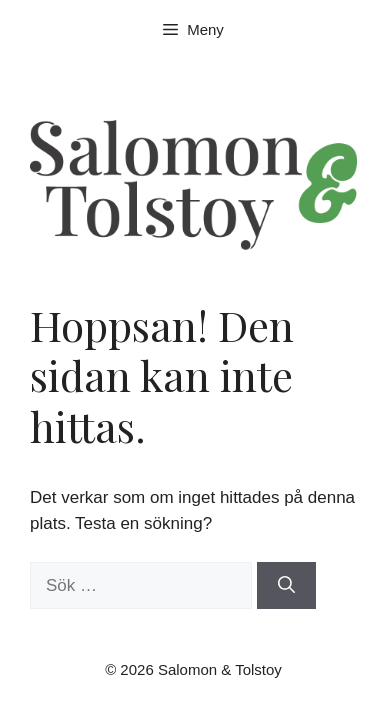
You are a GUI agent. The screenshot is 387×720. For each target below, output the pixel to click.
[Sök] (286, 586)
